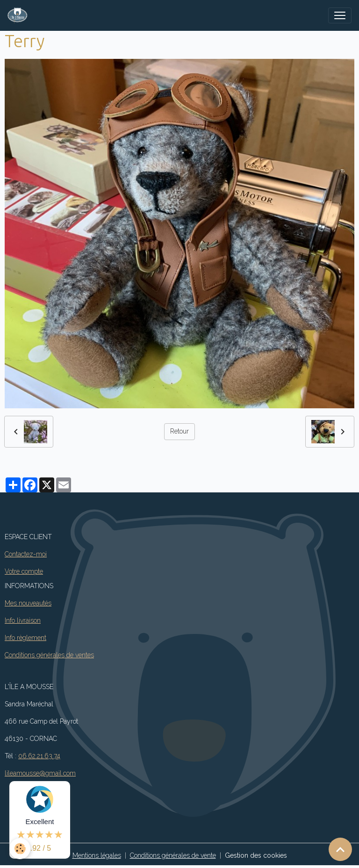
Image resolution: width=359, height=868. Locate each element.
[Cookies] (20, 849)
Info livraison (23, 620)
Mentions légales (97, 855)
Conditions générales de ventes (49, 655)
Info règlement (25, 638)
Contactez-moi (26, 554)
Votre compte (24, 571)
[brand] (19, 15)
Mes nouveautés (28, 603)
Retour (179, 431)
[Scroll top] (340, 849)
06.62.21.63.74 (39, 756)
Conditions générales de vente (173, 855)
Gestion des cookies (256, 855)
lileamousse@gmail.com (40, 773)
